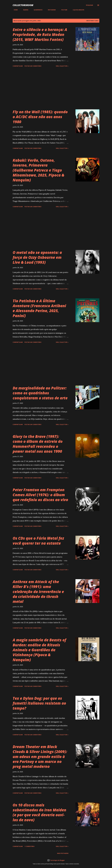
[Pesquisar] (89, 5)
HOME (15, 10)
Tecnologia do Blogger (56, 860)
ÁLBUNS (25, 10)
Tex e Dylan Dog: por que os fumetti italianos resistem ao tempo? (39, 703)
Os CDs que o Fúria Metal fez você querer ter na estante (38, 541)
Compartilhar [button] (18, 66)
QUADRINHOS (37, 10)
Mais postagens (63, 853)
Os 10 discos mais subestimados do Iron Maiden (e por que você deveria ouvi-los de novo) (39, 812)
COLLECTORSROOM (23, 5)
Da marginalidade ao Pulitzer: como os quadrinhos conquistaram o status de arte (40, 393)
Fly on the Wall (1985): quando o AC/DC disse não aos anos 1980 (40, 117)
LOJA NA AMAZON (77, 10)
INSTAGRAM (51, 10)
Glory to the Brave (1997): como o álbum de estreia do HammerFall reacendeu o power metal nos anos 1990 (38, 444)
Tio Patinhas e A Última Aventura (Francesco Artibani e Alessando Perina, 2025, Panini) (39, 308)
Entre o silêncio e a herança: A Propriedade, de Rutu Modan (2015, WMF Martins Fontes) (40, 35)
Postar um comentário (33, 66)
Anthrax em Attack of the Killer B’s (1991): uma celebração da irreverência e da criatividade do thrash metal (38, 592)
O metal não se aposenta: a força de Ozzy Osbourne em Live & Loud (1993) (37, 257)
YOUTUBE (63, 10)
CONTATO (92, 10)
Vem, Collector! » (62, 66)
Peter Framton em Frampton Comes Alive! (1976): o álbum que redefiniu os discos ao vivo (40, 495)
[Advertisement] (44, 88)
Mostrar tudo (92, 21)
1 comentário (29, 846)
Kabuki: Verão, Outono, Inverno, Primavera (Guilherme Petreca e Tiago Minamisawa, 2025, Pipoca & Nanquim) (38, 170)
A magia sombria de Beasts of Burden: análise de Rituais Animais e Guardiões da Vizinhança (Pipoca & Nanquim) (39, 650)
